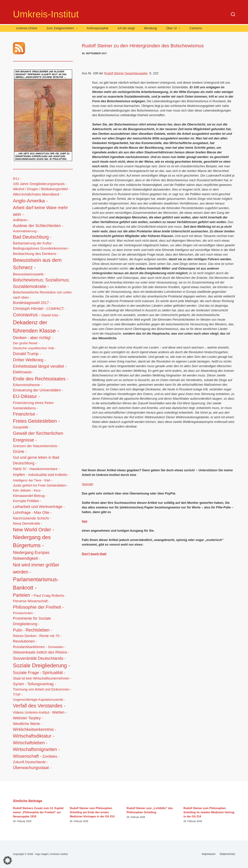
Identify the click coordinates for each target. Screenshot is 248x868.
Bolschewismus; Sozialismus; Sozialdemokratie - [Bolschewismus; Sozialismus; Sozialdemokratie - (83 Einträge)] (41, 283)
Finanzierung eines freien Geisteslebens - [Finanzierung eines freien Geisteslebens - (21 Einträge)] (33, 405)
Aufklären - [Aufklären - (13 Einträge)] (21, 220)
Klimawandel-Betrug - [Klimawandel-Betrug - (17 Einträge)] (30, 496)
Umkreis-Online (27, 28)
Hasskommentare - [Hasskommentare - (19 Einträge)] (45, 469)
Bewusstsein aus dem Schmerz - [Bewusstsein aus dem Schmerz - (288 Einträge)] (37, 264)
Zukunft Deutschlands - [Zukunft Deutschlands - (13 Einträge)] (30, 762)
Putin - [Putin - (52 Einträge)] (19, 630)
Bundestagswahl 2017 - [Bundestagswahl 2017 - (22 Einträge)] (32, 303)
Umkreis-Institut (46, 14)
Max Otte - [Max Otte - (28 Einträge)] (43, 512)
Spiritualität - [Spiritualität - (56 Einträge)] (54, 673)
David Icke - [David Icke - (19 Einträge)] (51, 315)
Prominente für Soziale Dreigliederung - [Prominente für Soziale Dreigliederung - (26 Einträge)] (32, 621)
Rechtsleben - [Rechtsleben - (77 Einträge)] (39, 630)
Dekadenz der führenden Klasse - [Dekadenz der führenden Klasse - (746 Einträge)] (36, 327)
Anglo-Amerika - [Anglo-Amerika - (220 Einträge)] (30, 201)
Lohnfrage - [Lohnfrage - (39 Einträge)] (23, 512)
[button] (8, 860)
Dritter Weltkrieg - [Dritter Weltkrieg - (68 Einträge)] (29, 360)
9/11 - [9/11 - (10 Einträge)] (17, 179)
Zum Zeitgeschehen (63, 28)
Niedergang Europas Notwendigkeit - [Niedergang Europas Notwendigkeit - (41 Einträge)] (31, 556)
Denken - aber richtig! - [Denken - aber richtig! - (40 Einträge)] (33, 338)
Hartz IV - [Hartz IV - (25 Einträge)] (21, 469)
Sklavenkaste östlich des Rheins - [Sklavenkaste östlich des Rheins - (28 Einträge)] (41, 652)
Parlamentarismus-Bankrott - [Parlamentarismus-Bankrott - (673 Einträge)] (36, 583)
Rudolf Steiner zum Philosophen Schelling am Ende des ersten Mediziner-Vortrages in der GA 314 (92, 812)
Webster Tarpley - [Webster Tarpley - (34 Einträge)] (28, 718)
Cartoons (196, 28)
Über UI (174, 28)
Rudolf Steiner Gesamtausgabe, (126, 73)
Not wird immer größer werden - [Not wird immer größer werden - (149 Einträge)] (36, 568)
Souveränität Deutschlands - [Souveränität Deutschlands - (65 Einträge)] (39, 658)
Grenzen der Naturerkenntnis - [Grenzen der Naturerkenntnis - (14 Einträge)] (36, 446)
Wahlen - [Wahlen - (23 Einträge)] (60, 712)
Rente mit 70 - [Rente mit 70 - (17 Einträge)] (51, 636)
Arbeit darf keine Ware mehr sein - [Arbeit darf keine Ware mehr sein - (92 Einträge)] (40, 211)
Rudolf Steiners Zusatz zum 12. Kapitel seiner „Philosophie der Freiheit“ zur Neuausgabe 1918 (38, 812)
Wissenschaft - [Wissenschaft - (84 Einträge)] (27, 756)
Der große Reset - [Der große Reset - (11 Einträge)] (26, 343)
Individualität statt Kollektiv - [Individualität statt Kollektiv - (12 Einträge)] (49, 475)
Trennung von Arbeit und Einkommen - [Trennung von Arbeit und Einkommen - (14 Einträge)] (42, 689)
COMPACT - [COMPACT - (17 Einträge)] (56, 309)
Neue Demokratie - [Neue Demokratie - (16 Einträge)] (28, 523)
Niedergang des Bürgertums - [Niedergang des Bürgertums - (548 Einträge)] (32, 541)
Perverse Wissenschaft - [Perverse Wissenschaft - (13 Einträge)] (31, 601)
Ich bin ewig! (126, 28)
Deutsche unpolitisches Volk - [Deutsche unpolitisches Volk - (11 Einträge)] (35, 348)
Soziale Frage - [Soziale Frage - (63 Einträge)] (27, 673)
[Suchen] (233, 14)
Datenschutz (227, 854)
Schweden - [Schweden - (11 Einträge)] (57, 647)
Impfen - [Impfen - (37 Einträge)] (20, 475)
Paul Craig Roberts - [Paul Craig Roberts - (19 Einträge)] (50, 595)
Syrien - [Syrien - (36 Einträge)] (20, 684)
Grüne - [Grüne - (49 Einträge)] (20, 451)
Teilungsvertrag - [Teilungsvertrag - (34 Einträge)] (42, 684)
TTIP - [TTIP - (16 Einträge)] (18, 695)
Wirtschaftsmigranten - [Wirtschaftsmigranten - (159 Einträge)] (36, 749)
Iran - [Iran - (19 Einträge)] (48, 480)
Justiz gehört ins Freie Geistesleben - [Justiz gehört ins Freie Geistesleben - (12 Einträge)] (41, 485)
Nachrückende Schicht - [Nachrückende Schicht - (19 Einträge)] (32, 518)
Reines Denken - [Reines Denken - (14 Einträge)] (26, 636)
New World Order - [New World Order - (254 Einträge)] (33, 530)
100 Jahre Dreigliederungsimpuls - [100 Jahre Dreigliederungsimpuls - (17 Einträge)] (40, 184)
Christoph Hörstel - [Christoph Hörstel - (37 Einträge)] (29, 308)
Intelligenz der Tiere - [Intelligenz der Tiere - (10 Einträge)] (28, 480)
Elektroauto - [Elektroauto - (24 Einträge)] (23, 372)
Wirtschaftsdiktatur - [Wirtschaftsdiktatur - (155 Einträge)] (34, 736)
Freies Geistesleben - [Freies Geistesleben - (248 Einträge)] (36, 421)
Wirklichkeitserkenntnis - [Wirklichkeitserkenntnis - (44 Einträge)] (35, 729)
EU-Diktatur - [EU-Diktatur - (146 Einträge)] (26, 396)
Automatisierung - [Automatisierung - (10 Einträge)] (26, 231)
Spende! (88, 484)
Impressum (209, 854)
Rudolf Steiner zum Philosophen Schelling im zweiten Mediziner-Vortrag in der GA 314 (209, 812)
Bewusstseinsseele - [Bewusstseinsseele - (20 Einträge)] (29, 274)
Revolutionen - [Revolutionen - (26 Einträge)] (25, 641)
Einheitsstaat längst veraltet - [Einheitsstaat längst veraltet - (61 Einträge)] (40, 366)
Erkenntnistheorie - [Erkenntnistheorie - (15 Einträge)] (27, 385)
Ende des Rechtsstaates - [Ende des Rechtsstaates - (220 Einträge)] (41, 379)
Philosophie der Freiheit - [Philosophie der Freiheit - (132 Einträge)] (38, 607)
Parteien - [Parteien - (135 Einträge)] (23, 595)
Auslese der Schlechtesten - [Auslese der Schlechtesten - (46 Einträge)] (38, 226)
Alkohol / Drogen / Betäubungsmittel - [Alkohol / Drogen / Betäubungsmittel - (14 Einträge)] (41, 189)
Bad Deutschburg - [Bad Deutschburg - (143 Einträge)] (32, 237)
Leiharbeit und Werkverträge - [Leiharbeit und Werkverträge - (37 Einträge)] (39, 507)
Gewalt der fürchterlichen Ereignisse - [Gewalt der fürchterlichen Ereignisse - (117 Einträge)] (38, 437)
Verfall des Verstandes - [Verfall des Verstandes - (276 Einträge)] (39, 706)
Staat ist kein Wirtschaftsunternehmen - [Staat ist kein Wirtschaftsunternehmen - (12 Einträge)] (42, 678)
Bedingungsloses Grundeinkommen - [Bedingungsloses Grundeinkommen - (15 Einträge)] (41, 248)
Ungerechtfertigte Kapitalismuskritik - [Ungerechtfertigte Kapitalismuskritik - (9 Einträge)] (39, 700)
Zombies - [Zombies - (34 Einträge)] (51, 756)
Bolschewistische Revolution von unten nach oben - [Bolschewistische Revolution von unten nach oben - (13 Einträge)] (42, 295)
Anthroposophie (97, 28)
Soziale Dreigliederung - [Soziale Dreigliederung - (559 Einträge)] (42, 666)
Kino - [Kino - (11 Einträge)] (38, 490)
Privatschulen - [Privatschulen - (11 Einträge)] (24, 613)
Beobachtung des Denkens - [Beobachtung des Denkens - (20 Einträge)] (36, 254)
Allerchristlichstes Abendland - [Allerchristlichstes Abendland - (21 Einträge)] (37, 194)
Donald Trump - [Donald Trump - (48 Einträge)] (27, 354)
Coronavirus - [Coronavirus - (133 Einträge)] (27, 315)
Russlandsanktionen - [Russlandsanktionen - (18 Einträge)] (30, 647)
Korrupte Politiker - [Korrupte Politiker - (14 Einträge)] (27, 501)
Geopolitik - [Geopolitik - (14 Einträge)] (22, 427)
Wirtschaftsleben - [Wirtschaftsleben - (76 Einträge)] (30, 743)
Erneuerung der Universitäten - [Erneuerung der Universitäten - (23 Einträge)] (38, 390)
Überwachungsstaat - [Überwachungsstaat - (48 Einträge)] (32, 768)
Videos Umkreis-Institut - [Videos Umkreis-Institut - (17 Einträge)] (32, 712)
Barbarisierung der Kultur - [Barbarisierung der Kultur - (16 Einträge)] (33, 243)
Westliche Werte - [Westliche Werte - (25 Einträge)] (27, 724)
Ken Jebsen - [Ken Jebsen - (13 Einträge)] (23, 490)
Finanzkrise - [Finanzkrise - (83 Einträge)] (25, 414)
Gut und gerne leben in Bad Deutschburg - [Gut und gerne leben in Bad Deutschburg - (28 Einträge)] (36, 460)
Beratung (150, 28)
